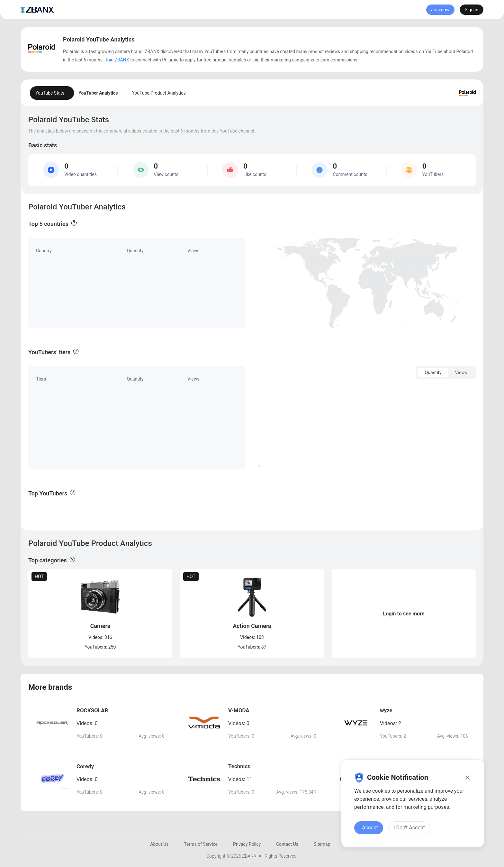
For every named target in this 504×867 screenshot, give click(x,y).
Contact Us (287, 844)
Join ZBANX (117, 60)
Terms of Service (201, 844)
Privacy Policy (247, 844)
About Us (159, 844)
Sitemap (322, 844)
